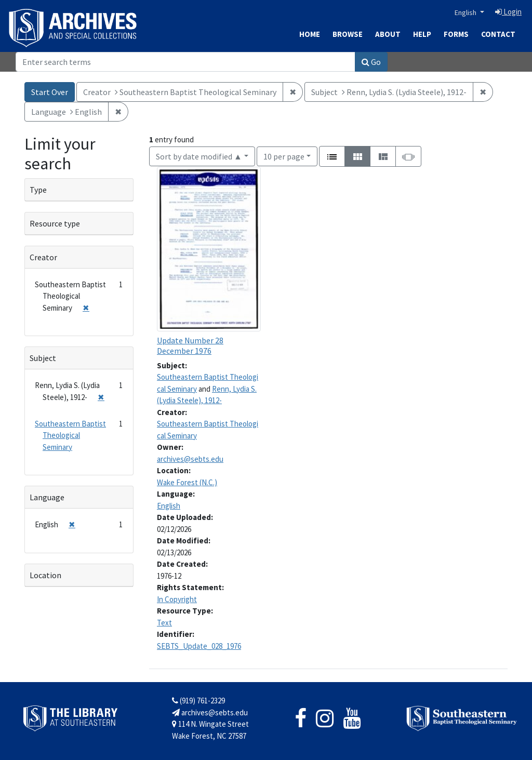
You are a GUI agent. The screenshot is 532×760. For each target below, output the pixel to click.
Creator (43, 257)
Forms (456, 34)
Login (508, 12)
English (466, 12)
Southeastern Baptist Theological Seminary (70, 435)
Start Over (50, 92)
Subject (43, 358)
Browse (348, 34)
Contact (498, 34)
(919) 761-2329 (198, 701)
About (388, 34)
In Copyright (177, 599)
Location (45, 575)
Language (47, 497)
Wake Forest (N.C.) (187, 482)
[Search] (185, 62)
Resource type (55, 223)
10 (284, 156)
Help (422, 34)
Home (310, 34)
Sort (199, 156)
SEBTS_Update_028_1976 (199, 646)
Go (371, 62)
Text (164, 623)
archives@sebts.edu (190, 459)
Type (38, 190)
